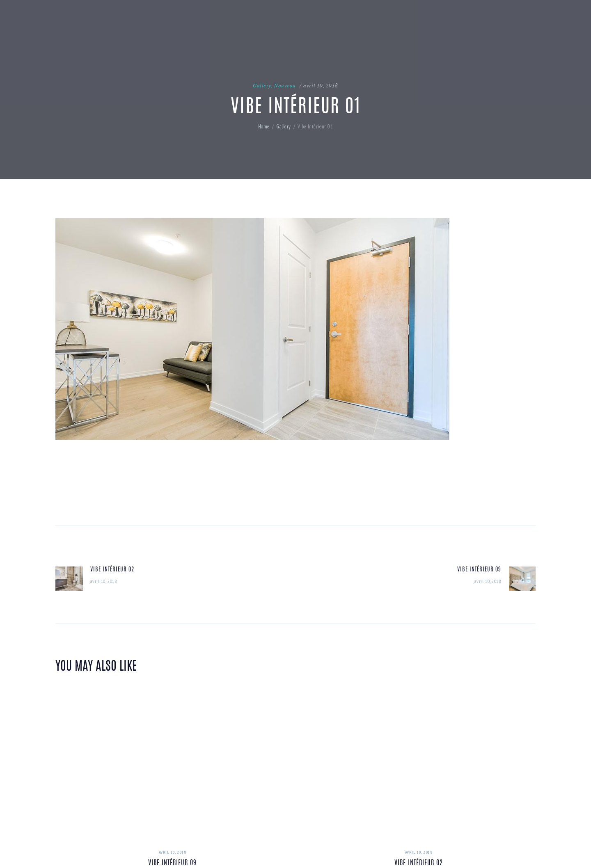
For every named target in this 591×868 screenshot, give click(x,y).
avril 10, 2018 (321, 85)
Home (264, 127)
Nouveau (285, 85)
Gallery (262, 85)
